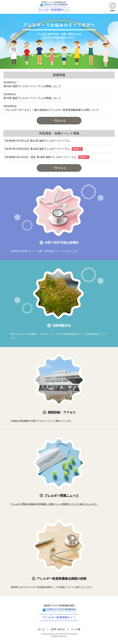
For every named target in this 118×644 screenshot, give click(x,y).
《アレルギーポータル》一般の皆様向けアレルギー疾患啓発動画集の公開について (51, 110)
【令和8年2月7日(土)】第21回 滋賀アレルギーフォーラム (37, 141)
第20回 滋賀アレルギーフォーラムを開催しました (32, 86)
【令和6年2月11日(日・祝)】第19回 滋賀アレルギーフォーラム (40, 157)
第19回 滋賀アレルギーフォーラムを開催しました (32, 98)
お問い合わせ (58, 629)
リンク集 (76, 629)
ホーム (41, 629)
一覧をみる (59, 121)
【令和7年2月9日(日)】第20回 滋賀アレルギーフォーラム (37, 149)
